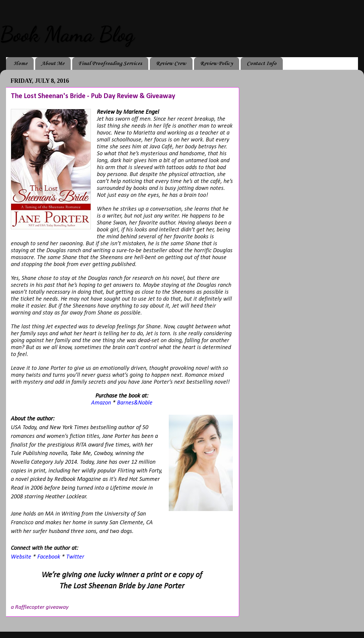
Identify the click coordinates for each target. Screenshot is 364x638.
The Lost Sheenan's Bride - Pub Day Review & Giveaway (93, 96)
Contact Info (262, 63)
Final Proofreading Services (110, 63)
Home (20, 63)
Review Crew (171, 63)
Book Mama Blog (67, 34)
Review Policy (216, 63)
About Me (53, 63)
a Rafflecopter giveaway (40, 607)
